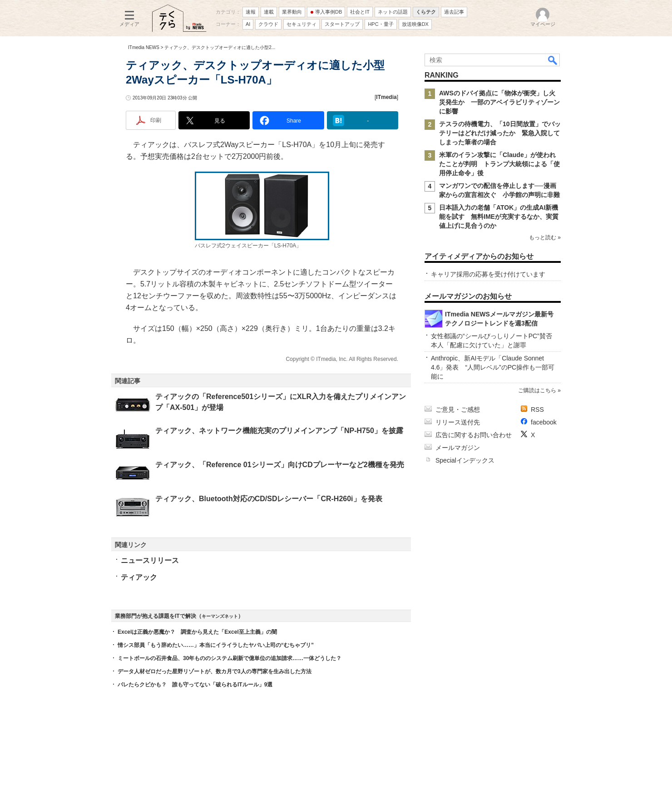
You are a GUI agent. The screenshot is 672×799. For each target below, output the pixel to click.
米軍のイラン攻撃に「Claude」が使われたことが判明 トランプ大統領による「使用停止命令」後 (499, 164)
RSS (537, 409)
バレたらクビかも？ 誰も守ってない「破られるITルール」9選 (195, 685)
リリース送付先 (458, 422)
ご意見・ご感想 (458, 409)
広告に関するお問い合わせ (474, 435)
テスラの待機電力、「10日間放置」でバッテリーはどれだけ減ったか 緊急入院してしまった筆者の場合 (500, 133)
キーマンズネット (220, 616)
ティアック (139, 577)
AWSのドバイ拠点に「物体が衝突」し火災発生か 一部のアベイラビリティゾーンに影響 (499, 102)
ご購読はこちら (537, 390)
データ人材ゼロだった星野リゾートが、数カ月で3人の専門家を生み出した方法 (215, 671)
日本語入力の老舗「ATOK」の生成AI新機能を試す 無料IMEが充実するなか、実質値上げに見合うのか (499, 217)
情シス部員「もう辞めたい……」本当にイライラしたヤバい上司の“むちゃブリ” (216, 645)
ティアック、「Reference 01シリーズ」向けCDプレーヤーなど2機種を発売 (280, 465)
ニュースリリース (150, 560)
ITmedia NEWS (144, 47)
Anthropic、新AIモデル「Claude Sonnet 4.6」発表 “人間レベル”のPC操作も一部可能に (493, 367)
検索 (553, 60)
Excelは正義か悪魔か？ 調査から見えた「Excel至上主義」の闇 (197, 632)
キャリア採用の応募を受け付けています (488, 274)
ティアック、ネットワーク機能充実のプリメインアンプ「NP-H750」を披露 (279, 431)
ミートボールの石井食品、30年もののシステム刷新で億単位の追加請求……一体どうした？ (230, 658)
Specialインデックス (465, 460)
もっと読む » (545, 237)
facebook (544, 422)
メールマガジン (458, 448)
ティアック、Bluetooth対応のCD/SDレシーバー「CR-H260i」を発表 (269, 499)
